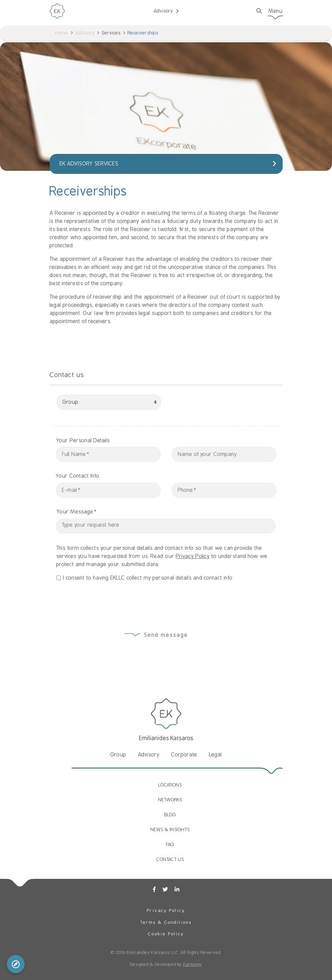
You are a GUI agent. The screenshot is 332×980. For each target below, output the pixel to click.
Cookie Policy (166, 934)
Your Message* (89, 512)
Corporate (184, 755)
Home (62, 33)
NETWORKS (170, 800)
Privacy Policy (193, 569)
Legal (215, 755)
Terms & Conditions (166, 922)
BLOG (170, 815)
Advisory (85, 33)
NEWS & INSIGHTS (170, 829)
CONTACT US (170, 859)
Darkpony (193, 964)
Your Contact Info (65, 476)
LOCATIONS (170, 785)
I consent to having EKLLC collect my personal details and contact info (148, 590)
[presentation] (103, 600)
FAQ (170, 844)
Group (118, 755)
